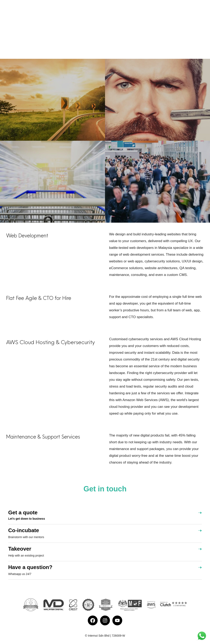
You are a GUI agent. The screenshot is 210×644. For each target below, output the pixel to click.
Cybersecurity (78, 342)
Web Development (27, 236)
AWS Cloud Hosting (30, 342)
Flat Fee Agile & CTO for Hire (39, 298)
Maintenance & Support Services (43, 437)
